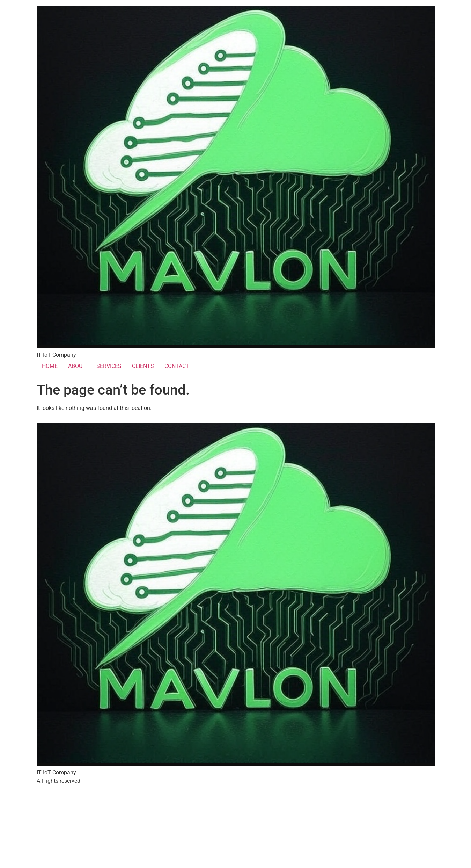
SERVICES (109, 366)
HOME (50, 366)
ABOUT (77, 366)
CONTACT (177, 366)
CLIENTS (143, 366)
